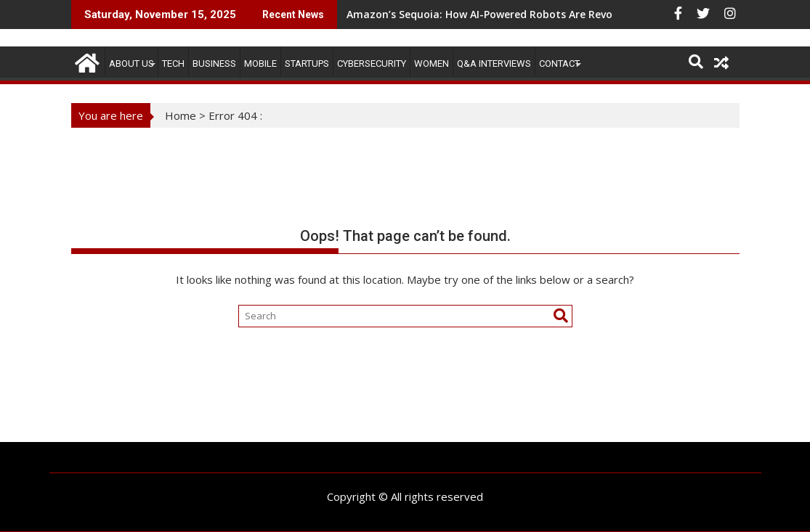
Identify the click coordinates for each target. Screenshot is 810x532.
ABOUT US (131, 64)
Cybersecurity (372, 64)
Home (181, 115)
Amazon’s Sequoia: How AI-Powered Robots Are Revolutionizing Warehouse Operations (567, 14)
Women (432, 64)
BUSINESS (214, 64)
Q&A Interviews (494, 64)
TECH (173, 64)
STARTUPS (307, 64)
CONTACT (559, 64)
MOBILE (260, 64)
